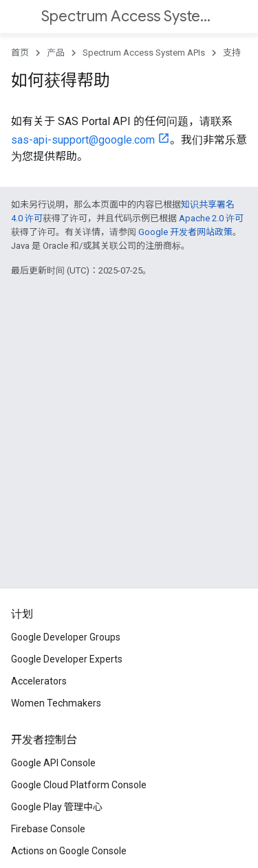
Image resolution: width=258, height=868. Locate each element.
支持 (232, 53)
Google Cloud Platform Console (79, 785)
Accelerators (39, 681)
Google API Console (53, 763)
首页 (20, 53)
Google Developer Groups (66, 637)
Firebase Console (48, 829)
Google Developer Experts (67, 659)
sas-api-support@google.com (83, 140)
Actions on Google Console (69, 851)
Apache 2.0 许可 (211, 218)
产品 (56, 53)
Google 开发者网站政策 (185, 232)
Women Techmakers (56, 703)
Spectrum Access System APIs (128, 16)
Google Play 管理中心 (57, 807)
